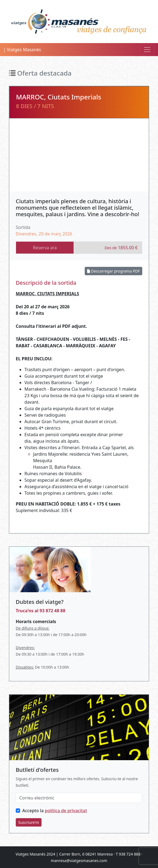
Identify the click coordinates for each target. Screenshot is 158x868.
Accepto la (55, 811)
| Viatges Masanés (22, 50)
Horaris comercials (36, 621)
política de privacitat (66, 811)
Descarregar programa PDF (113, 271)
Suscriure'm (29, 822)
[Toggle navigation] (147, 50)
